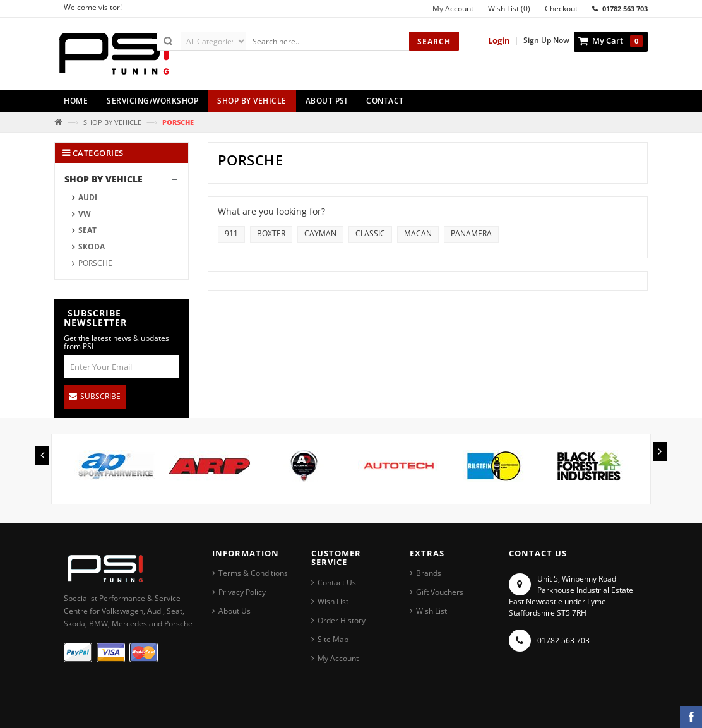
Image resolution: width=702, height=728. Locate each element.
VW (85, 214)
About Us (235, 611)
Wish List (333, 601)
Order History (342, 620)
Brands (429, 573)
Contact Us (337, 582)
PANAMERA (471, 233)
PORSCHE (95, 263)
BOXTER (271, 233)
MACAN (418, 233)
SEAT (87, 230)
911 (231, 233)
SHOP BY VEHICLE (112, 122)
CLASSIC (370, 233)
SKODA (92, 247)
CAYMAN (320, 233)
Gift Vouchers (440, 592)
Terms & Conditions (253, 573)
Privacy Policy (242, 592)
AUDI (88, 197)
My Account (338, 658)
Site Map (333, 639)
